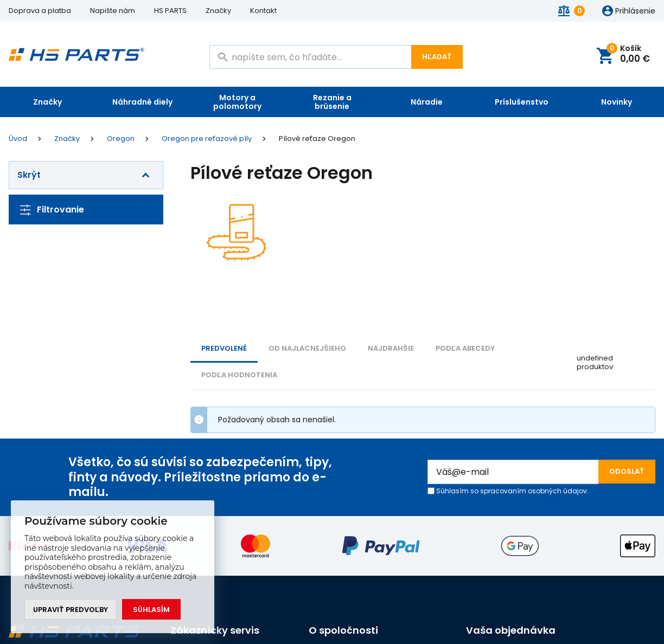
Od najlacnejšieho (307, 348)
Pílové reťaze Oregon (317, 139)
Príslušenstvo (522, 102)
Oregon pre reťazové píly (207, 139)
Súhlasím (151, 610)
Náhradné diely (142, 102)
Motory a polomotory (237, 102)
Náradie (427, 102)
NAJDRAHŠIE (391, 348)
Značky (218, 11)
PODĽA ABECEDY (465, 348)
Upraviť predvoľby (71, 610)
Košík (628, 54)
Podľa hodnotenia (239, 375)
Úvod (18, 139)
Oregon (121, 139)
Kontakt (263, 11)
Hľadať (437, 57)
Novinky (617, 102)
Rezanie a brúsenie (332, 102)
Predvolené (224, 348)
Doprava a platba (40, 11)
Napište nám (113, 11)
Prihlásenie (635, 11)
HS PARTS (170, 11)
